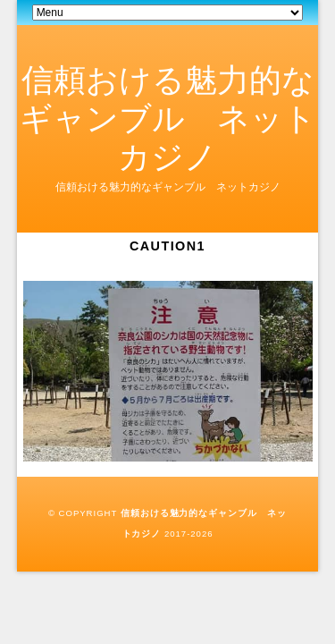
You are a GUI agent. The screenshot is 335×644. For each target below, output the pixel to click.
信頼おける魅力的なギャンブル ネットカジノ (168, 119)
